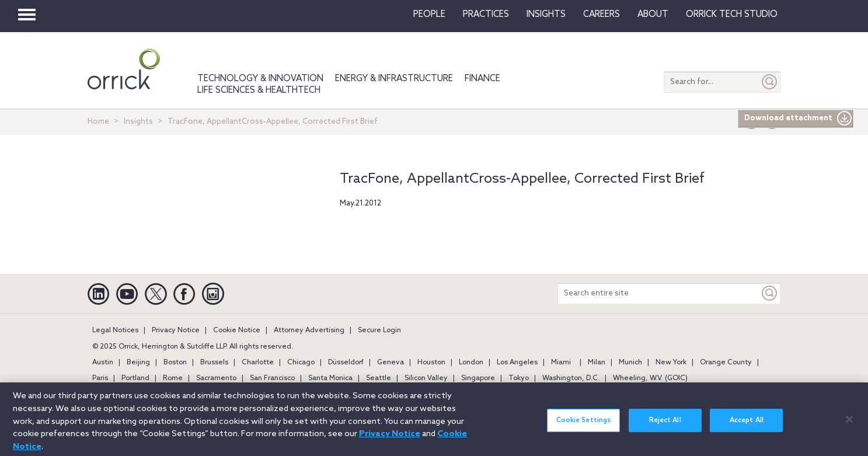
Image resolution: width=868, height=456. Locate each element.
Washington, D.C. (571, 378)
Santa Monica (330, 378)
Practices (486, 15)
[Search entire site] (659, 293)
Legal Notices (115, 330)
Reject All (665, 426)
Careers (602, 15)
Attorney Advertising (309, 330)
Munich (630, 363)
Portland (135, 378)
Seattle (379, 378)
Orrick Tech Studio (732, 15)
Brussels (214, 363)
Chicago (301, 363)
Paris (100, 378)
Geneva (391, 363)
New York (671, 363)
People (429, 15)
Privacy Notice (176, 330)
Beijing (138, 363)
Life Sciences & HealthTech (259, 90)
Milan (597, 363)
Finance (482, 79)
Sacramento (216, 378)
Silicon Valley (426, 378)
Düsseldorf (346, 363)
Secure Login (379, 330)
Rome (173, 378)
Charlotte (258, 363)
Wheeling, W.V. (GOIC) (650, 378)
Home (98, 122)
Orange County (726, 363)
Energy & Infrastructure (394, 79)
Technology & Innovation (260, 79)
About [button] (653, 15)
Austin (103, 363)
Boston (175, 363)
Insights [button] (546, 15)
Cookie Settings (584, 426)
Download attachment (798, 119)
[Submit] (770, 82)
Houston (431, 363)
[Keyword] (770, 293)
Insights (138, 122)
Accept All (747, 426)
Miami (561, 363)
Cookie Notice (237, 330)
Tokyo (519, 378)
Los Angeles (517, 363)
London (471, 363)
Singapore (478, 378)
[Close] (849, 424)
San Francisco (272, 378)
